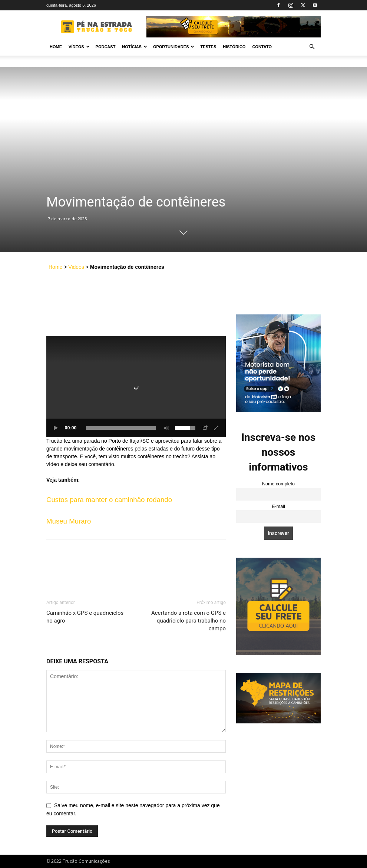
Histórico (234, 47)
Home (56, 47)
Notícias (135, 47)
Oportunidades (174, 47)
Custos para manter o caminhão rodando (109, 500)
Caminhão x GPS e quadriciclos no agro (85, 617)
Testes (208, 47)
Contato (262, 47)
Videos (76, 267)
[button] (312, 47)
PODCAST (106, 47)
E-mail (278, 506)
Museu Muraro (69, 521)
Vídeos (79, 47)
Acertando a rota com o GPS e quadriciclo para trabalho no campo (189, 621)
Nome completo (278, 484)
